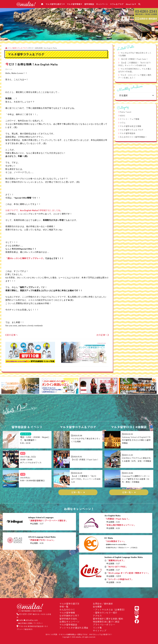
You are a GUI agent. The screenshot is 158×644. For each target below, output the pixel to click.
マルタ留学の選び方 (69, 604)
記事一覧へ (77, 492)
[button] (4, 386)
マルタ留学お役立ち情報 (130, 126)
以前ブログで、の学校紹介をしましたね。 (34, 210)
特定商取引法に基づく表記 (106, 622)
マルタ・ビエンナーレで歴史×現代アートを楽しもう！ (135, 76)
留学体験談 (89, 4)
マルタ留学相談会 (128, 133)
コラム (123, 123)
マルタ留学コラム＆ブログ (131, 130)
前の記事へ (12, 335)
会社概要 (97, 607)
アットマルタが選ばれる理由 (74, 628)
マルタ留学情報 (75, 4)
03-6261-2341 (26, 614)
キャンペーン (102, 4)
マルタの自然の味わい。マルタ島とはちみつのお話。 (135, 70)
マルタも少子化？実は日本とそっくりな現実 (135, 54)
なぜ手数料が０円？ (69, 616)
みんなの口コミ (67, 609)
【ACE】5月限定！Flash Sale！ (134, 59)
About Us (131, 4)
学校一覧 (64, 607)
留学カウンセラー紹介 (106, 613)
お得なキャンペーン (69, 622)
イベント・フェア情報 (129, 119)
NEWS (122, 116)
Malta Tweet (126, 112)
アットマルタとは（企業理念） (111, 609)
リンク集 (97, 628)
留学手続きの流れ (68, 619)
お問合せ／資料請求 (103, 604)
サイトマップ (100, 631)
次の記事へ (102, 335)
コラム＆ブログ (117, 4)
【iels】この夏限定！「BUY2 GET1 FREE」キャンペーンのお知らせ (134, 64)
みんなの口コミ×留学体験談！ (133, 137)
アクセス (97, 616)
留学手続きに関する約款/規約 (108, 619)
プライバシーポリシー (104, 625)
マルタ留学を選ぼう (55, 4)
